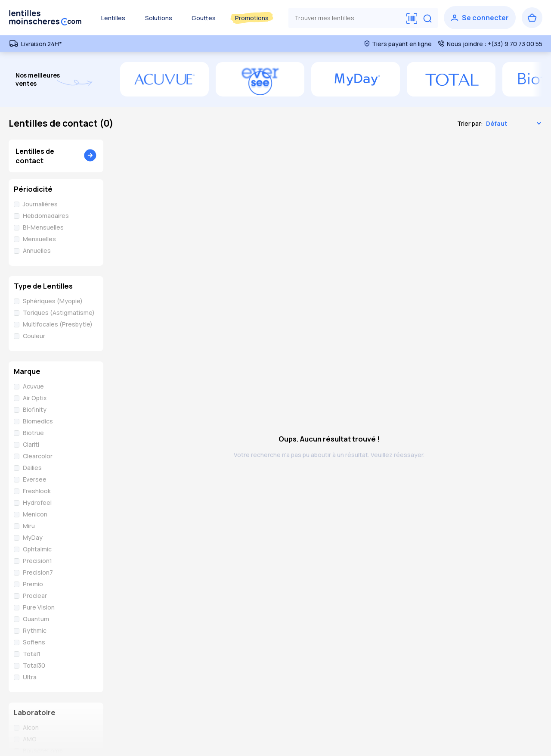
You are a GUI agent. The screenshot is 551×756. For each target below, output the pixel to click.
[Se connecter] (480, 18)
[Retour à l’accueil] (45, 18)
